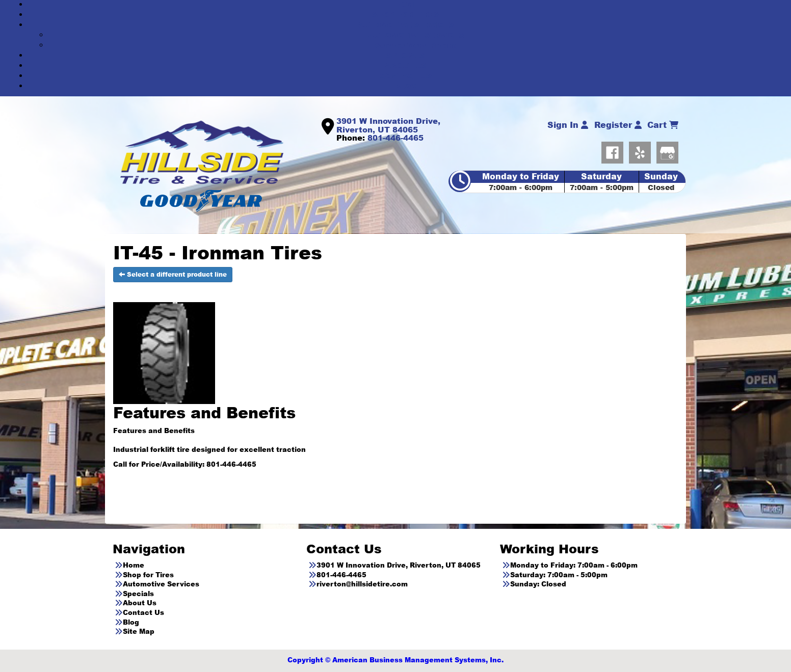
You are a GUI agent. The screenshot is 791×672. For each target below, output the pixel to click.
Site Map (139, 631)
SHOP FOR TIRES (406, 15)
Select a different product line (173, 274)
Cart (663, 125)
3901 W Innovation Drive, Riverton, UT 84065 (388, 125)
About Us (140, 603)
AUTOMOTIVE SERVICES (406, 25)
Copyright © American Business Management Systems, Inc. (395, 660)
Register (618, 125)
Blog (131, 622)
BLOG (406, 86)
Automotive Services (161, 584)
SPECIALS (406, 55)
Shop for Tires (148, 575)
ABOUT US (406, 65)
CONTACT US (406, 76)
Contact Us (143, 612)
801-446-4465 (395, 138)
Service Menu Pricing (416, 45)
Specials (138, 594)
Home (134, 565)
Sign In (568, 125)
